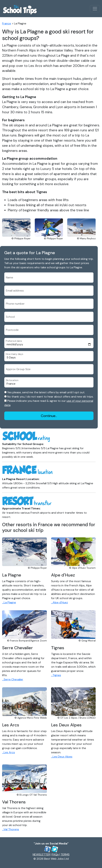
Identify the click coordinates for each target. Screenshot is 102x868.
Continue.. (49, 416)
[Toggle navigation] (95, 9)
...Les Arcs (9, 752)
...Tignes (56, 675)
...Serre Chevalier (13, 679)
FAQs (55, 854)
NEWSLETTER (41, 854)
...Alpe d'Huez (60, 602)
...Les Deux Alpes (62, 757)
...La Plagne (9, 602)
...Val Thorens (11, 829)
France (7, 23)
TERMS (65, 854)
